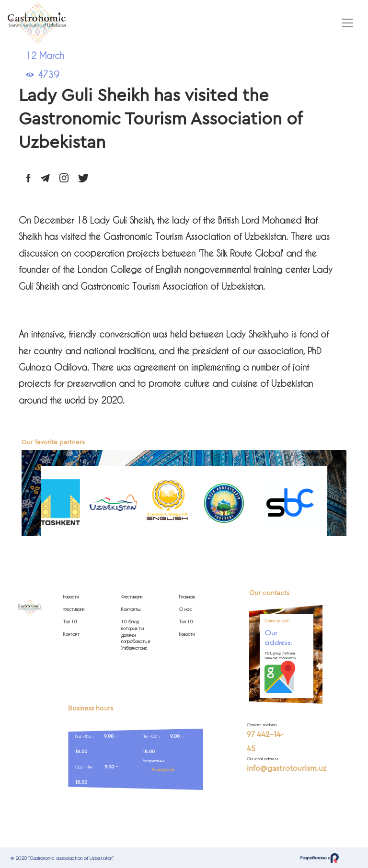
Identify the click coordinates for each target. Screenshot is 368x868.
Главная (187, 597)
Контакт (71, 634)
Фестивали (74, 609)
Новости (71, 597)
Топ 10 (70, 622)
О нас (185, 609)
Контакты (131, 609)
